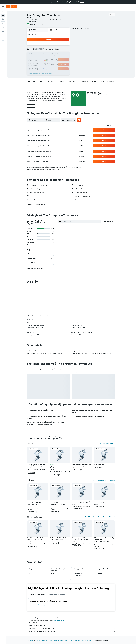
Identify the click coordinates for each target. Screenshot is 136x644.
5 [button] (49, 50)
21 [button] (57, 58)
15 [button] (61, 54)
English (82, 2)
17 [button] (40, 58)
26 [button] (48, 63)
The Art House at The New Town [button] (36, 464)
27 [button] (53, 63)
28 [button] (57, 63)
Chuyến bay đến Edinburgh (38, 605)
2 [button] (65, 46)
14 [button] (57, 54)
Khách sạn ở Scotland (75, 640)
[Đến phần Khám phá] (3, 24)
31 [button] (40, 67)
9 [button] (65, 50)
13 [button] (53, 54)
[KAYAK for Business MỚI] (3, 31)
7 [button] (57, 50)
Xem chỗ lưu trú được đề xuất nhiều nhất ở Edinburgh (100, 517)
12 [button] (49, 54)
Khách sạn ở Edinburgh (91, 605)
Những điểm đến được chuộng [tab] (57, 595)
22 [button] (61, 58)
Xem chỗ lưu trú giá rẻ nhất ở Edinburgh (104, 480)
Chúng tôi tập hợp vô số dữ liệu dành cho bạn (72, 628)
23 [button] (65, 58)
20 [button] (53, 58)
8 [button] (61, 50)
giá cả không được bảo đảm (58, 620)
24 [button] (40, 63)
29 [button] (61, 63)
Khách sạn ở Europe (47, 640)
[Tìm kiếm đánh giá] (81, 221)
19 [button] (49, 58)
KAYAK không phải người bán (72, 625)
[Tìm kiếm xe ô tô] (3, 19)
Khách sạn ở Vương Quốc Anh (61, 640)
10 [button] (40, 54)
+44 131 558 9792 (32, 22)
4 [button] (44, 50)
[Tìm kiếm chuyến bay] (3, 12)
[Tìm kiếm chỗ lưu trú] (3, 15)
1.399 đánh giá (41, 24)
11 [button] (44, 54)
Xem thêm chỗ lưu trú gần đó (107, 443)
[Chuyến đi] (3, 36)
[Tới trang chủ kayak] (12, 6)
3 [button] (40, 50)
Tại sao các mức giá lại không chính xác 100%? (72, 631)
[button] (134, 2)
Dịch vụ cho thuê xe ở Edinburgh (66, 605)
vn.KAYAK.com (30, 640)
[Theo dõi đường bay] (3, 28)
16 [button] (65, 54)
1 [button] (61, 46)
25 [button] (44, 63)
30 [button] (65, 63)
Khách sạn (38, 640)
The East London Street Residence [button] (82, 464)
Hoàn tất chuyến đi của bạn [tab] (37, 595)
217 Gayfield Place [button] (99, 464)
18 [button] (44, 58)
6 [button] (53, 50)
